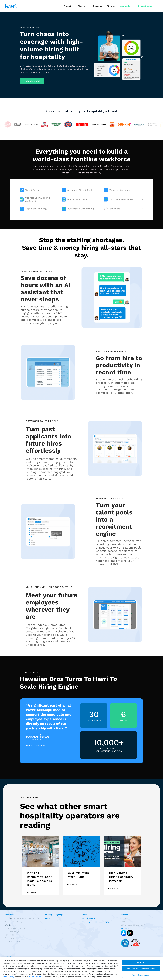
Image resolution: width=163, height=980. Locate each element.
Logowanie (125, 6)
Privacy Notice (35, 977)
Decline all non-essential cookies (141, 969)
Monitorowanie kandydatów (16, 922)
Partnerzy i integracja (53, 915)
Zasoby (47, 918)
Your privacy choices (141, 975)
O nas (85, 915)
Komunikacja (10, 935)
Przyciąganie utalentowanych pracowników (22, 918)
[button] (32, 81)
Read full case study (35, 745)
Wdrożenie (9, 925)
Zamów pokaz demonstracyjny (96, 922)
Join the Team (89, 918)
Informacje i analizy (13, 941)
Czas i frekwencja (12, 931)
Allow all (141, 962)
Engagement (10, 938)
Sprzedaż (125, 918)
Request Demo (145, 6)
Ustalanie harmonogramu (15, 928)
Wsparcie (125, 922)
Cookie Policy (8, 977)
